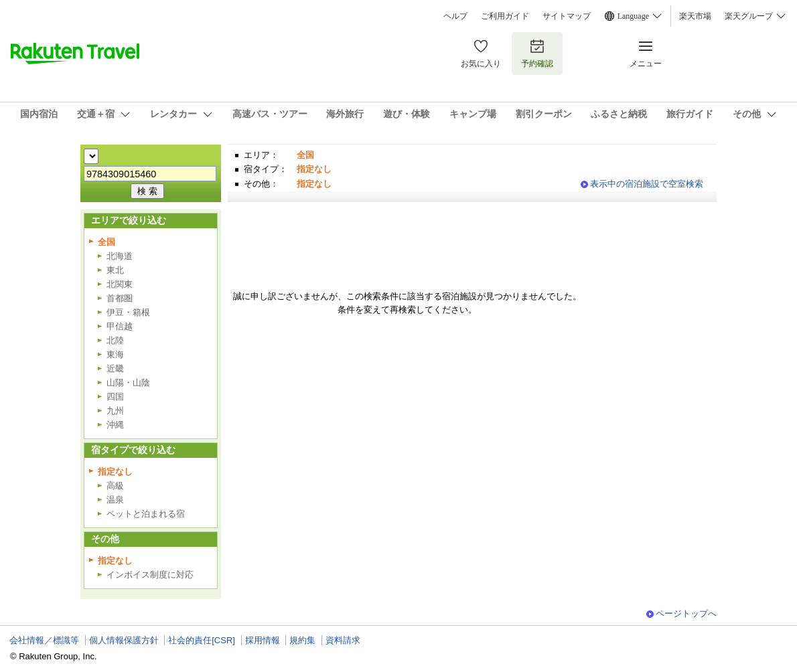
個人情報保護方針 (124, 640)
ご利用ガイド (505, 16)
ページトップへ (686, 613)
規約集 (302, 640)
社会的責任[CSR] (202, 640)
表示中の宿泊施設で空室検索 (647, 184)
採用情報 (263, 640)
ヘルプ (455, 16)
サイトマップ (567, 16)
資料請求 (343, 640)
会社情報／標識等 (44, 640)
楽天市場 (695, 16)
